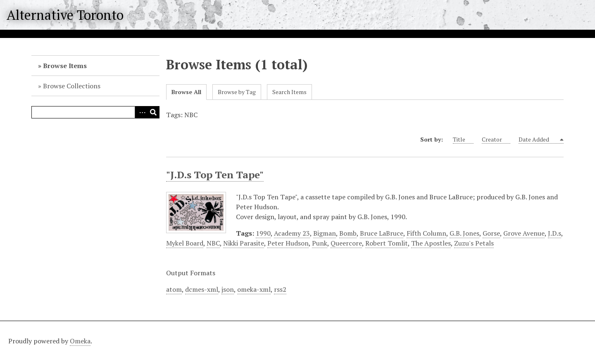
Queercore (346, 243)
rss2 (280, 289)
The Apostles (431, 243)
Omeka (80, 341)
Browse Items (65, 66)
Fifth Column (426, 233)
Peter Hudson (288, 243)
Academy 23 (292, 233)
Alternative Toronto (65, 15)
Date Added (539, 139)
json (228, 289)
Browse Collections (72, 86)
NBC (213, 243)
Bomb (348, 233)
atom (174, 289)
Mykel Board (185, 243)
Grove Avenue (524, 233)
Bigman (325, 233)
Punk (320, 243)
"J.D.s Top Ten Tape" (215, 175)
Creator (496, 139)
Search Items (289, 92)
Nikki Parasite (244, 243)
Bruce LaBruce (382, 233)
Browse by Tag (237, 92)
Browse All (186, 92)
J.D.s (555, 233)
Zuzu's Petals (474, 243)
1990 (263, 233)
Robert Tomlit (387, 243)
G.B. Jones (464, 233)
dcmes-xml (202, 289)
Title (463, 139)
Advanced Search (141, 112)
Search (153, 112)
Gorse (491, 233)
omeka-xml (254, 289)
